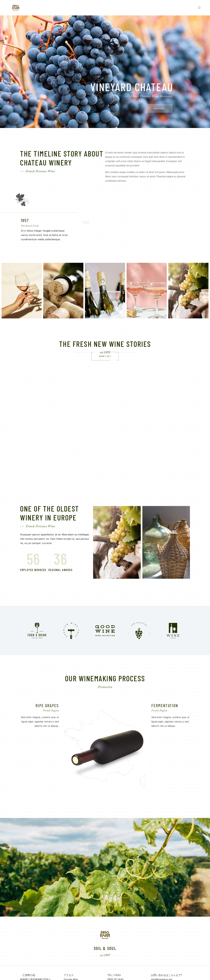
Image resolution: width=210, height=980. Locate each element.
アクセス (69, 975)
